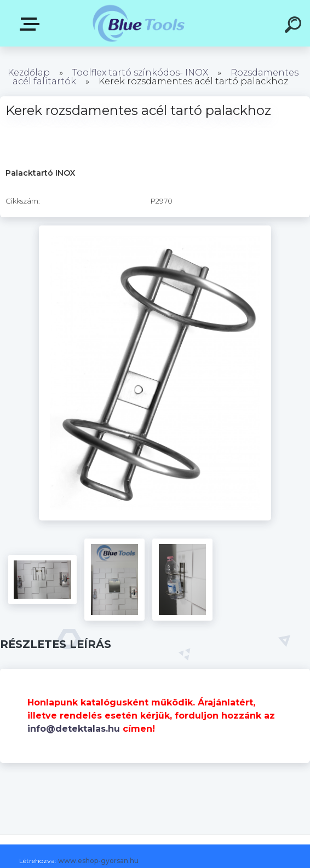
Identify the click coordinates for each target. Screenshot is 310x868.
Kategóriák (32, 24)
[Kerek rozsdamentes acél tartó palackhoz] (155, 229)
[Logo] (139, 23)
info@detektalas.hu (74, 729)
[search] (295, 26)
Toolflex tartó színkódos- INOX (140, 73)
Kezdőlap (29, 73)
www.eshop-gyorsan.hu (98, 861)
